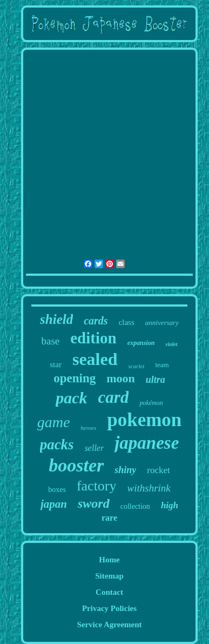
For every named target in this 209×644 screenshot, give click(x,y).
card (114, 397)
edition (93, 338)
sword (94, 503)
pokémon (151, 403)
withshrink (149, 488)
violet (171, 344)
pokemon (144, 420)
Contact (109, 592)
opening (75, 378)
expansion (141, 343)
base (50, 341)
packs (57, 444)
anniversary (162, 323)
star (56, 364)
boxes (57, 490)
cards (96, 321)
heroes (88, 428)
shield (56, 319)
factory (97, 486)
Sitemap (109, 576)
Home (109, 560)
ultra (156, 380)
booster (76, 465)
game (54, 422)
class (127, 322)
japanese (147, 443)
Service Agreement (109, 625)
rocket (158, 470)
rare (109, 518)
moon (121, 378)
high (170, 505)
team (162, 365)
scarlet (137, 366)
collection (135, 506)
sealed (95, 359)
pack (71, 398)
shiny (125, 470)
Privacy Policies (109, 608)
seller (95, 448)
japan (54, 504)
